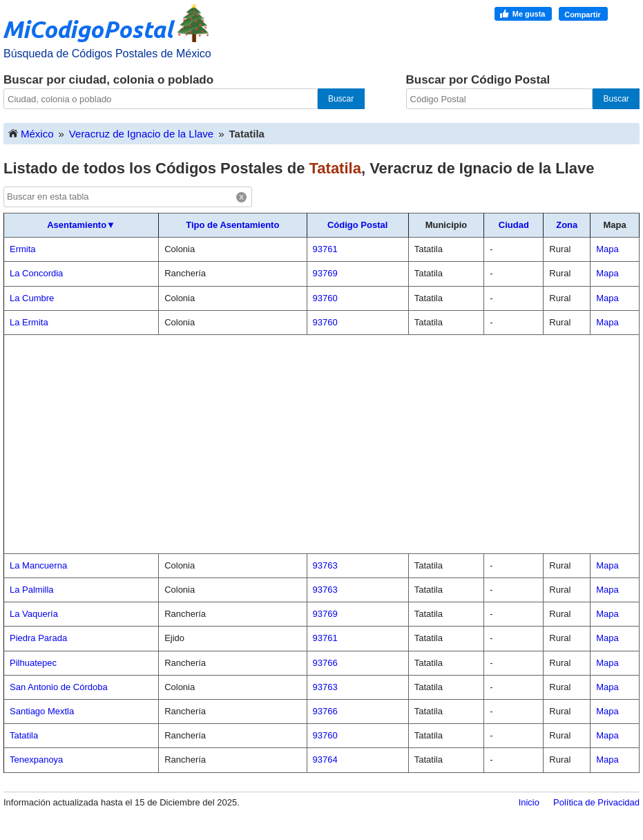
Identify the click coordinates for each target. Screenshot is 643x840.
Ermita (23, 249)
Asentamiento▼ (81, 225)
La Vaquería (34, 614)
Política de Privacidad (596, 802)
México (30, 133)
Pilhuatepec (33, 663)
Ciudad (514, 225)
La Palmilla (32, 590)
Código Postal (357, 225)
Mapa (607, 249)
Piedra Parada (38, 638)
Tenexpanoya (36, 760)
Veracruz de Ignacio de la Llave (141, 134)
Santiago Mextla (42, 711)
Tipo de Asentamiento (232, 225)
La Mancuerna (38, 565)
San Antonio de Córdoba (59, 687)
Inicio (529, 802)
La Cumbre (32, 298)
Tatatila (24, 735)
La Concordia (36, 273)
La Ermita (29, 322)
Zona (567, 225)
